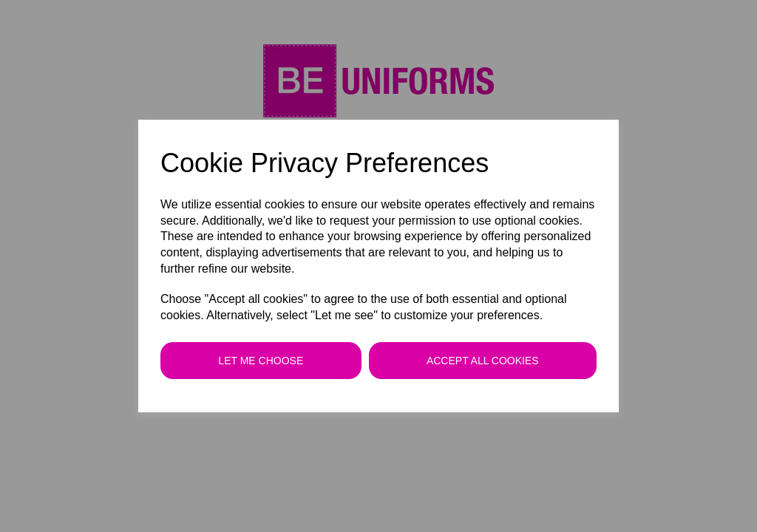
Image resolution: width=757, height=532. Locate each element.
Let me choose (261, 361)
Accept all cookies (483, 361)
